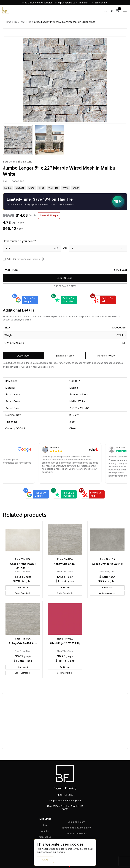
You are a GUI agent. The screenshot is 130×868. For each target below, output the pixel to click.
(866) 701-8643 (65, 795)
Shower (20, 188)
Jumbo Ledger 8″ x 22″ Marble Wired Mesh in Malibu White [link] (64, 22)
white (66, 188)
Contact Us (45, 837)
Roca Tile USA (23, 559)
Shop (45, 825)
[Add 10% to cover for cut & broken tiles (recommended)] (42, 259)
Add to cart (65, 278)
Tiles (16, 22)
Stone (31, 188)
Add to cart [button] (23, 588)
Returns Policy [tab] (106, 356)
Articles (45, 831)
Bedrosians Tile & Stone (18, 162)
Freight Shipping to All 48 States (72, 3)
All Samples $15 (100, 3)
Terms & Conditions (76, 833)
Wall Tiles (26, 22)
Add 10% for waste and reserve (25, 259)
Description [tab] (24, 356)
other (76, 188)
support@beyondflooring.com (65, 801)
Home (8, 22)
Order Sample (23, 593)
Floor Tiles (20, 572)
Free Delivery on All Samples (37, 3)
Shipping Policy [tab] (65, 356)
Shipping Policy (76, 822)
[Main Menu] (125, 10)
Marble (8, 188)
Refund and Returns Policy (76, 828)
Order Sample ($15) (65, 286)
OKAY (45, 860)
